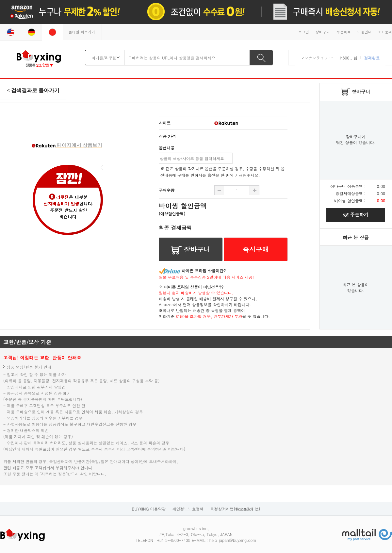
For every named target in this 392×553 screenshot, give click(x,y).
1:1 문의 (385, 32)
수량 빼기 (254, 190)
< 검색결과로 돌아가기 (33, 90)
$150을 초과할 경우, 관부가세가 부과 (209, 316)
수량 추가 (219, 190)
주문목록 (344, 32)
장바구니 (323, 32)
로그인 (304, 32)
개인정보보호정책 (188, 509)
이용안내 (365, 32)
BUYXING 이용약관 (149, 509)
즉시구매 (256, 249)
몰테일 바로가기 (82, 32)
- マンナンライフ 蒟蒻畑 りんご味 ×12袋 (334, 58)
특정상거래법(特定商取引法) (235, 509)
